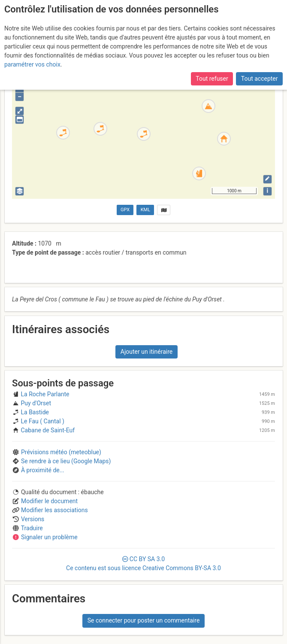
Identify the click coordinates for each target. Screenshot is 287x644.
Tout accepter (260, 79)
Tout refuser (212, 79)
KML (145, 210)
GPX (125, 210)
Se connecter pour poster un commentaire (144, 620)
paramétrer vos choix (32, 64)
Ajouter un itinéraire (147, 352)
